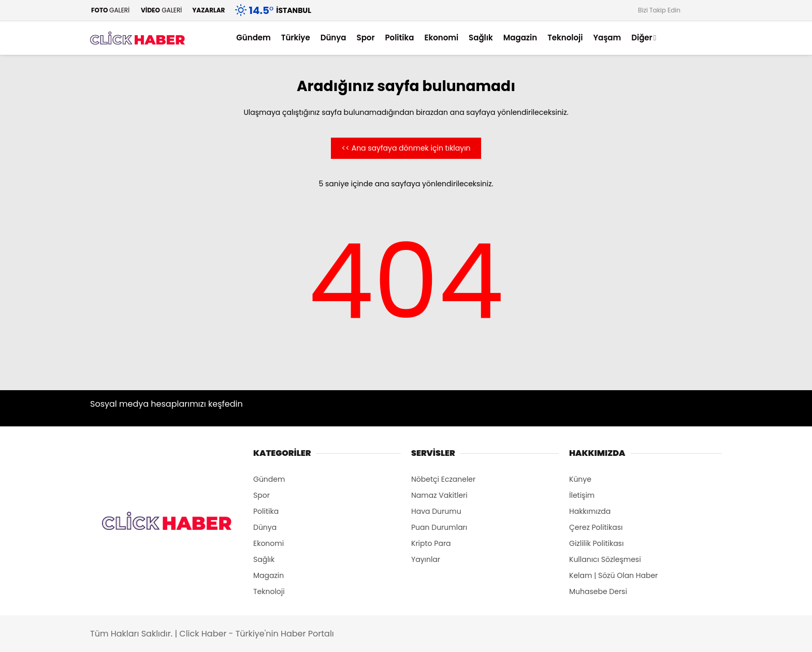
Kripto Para (431, 543)
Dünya (334, 38)
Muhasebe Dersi (598, 591)
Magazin (520, 38)
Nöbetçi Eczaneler (443, 479)
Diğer (642, 38)
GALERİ (110, 10)
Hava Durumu (436, 511)
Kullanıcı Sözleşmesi (605, 559)
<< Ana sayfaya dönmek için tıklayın (406, 148)
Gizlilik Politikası (596, 543)
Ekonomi (441, 38)
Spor (366, 38)
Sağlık (481, 38)
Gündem (253, 38)
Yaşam (607, 38)
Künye (580, 479)
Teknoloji (565, 38)
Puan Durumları (439, 527)
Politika (399, 38)
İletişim (582, 495)
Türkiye (296, 38)
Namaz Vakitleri (439, 495)
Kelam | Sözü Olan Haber (613, 575)
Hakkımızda (590, 511)
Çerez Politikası (596, 527)
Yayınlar (426, 559)
